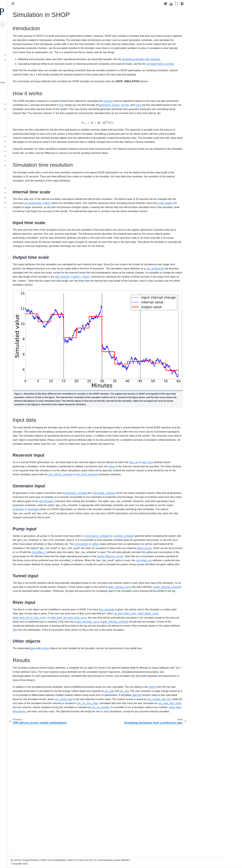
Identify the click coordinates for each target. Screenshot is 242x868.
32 (154, 130)
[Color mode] (182, 4)
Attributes (21, 114)
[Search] (34, 24)
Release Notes (24, 91)
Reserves (21, 161)
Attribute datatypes (26, 119)
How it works (200, 15)
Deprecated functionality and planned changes (35, 84)
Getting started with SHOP (29, 37)
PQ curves (22, 208)
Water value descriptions (28, 203)
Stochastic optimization (28, 188)
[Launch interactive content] (165, 4)
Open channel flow (26, 198)
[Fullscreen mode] (177, 4)
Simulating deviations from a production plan (33, 173)
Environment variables (27, 73)
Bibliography (22, 230)
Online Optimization (26, 151)
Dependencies (23, 78)
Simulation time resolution (207, 20)
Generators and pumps (28, 141)
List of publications (25, 225)
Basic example (24, 42)
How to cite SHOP (25, 220)
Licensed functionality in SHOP (32, 124)
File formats (22, 60)
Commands (22, 104)
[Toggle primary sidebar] (61, 4)
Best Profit (21, 136)
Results (198, 29)
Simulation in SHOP (27, 166)
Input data (199, 24)
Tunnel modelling (25, 193)
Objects (20, 109)
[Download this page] (171, 4)
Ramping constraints (26, 156)
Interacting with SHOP (27, 55)
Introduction (200, 10)
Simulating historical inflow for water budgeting (33, 181)
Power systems (24, 146)
